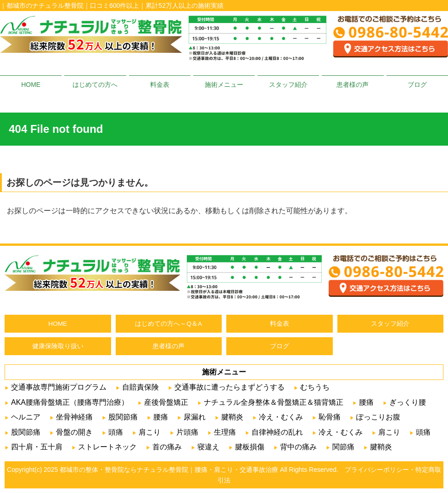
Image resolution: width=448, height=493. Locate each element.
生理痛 (225, 432)
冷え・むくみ (281, 417)
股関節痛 (123, 417)
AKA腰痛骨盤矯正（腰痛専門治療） (70, 402)
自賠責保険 (140, 387)
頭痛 (116, 432)
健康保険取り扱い (58, 346)
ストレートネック (107, 447)
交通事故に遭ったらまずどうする (230, 387)
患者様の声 (353, 85)
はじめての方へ (95, 85)
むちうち (315, 387)
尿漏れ (195, 417)
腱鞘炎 (232, 417)
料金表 (160, 85)
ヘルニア (26, 417)
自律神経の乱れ (277, 432)
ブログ (417, 85)
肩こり (150, 432)
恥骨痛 (330, 417)
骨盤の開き (74, 432)
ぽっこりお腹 (378, 417)
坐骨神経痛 (74, 417)
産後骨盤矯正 (166, 402)
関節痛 (343, 447)
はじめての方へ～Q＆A (168, 324)
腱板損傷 (250, 447)
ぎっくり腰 (408, 402)
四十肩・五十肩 (37, 447)
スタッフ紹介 (288, 85)
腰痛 (366, 402)
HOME (31, 85)
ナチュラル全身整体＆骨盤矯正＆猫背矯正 (274, 402)
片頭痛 (187, 432)
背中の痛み (298, 447)
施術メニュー (224, 85)
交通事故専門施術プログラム (59, 387)
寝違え (208, 447)
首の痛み (167, 447)
